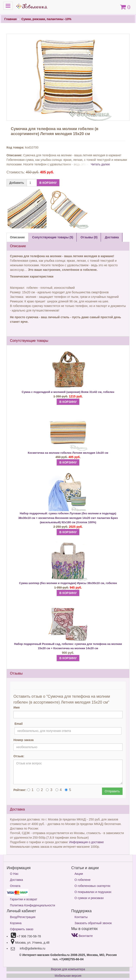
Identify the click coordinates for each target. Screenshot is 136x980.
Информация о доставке (87, 842)
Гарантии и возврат (24, 899)
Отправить (112, 791)
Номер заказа (23, 740)
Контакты (81, 917)
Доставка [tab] (112, 237)
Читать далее (100, 164)
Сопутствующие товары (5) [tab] (53, 237)
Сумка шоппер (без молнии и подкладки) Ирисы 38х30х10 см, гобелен (68, 583)
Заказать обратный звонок (93, 923)
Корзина (16, 923)
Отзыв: (19, 756)
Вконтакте (82, 936)
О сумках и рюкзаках (89, 898)
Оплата (15, 886)
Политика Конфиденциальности (32, 905)
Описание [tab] (17, 237)
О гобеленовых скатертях (92, 886)
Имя (17, 707)
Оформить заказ (22, 929)
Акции (79, 874)
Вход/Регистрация (23, 917)
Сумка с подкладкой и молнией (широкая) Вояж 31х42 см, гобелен (68, 392)
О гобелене (83, 880)
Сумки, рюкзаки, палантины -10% (46, 19)
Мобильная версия (68, 976)
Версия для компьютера (68, 969)
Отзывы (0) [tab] (89, 237)
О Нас (14, 874)
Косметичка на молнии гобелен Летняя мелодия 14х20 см (68, 453)
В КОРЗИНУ (48, 183)
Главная (11, 19)
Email (19, 724)
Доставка (16, 880)
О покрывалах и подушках (93, 892)
